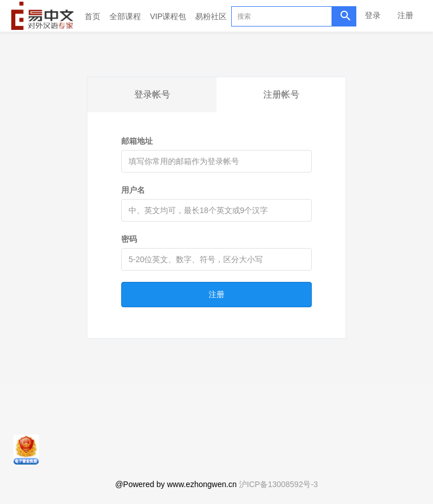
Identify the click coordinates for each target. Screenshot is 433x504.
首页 (92, 16)
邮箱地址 (137, 141)
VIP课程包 (168, 16)
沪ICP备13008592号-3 (279, 484)
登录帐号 (152, 94)
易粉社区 (211, 16)
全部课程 (125, 16)
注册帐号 (281, 94)
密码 (129, 239)
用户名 (133, 190)
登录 (373, 15)
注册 (405, 15)
